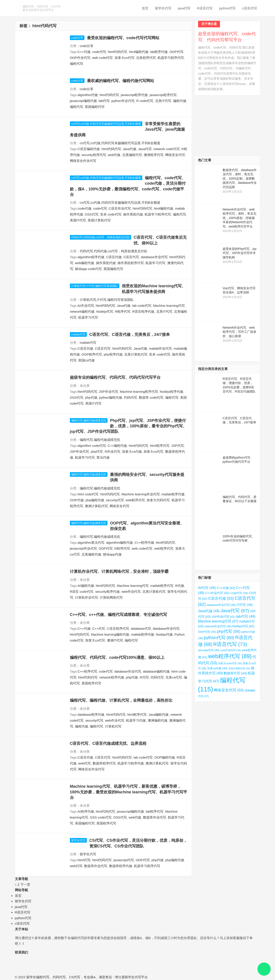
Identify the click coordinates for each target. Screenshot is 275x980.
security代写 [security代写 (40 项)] (209, 650)
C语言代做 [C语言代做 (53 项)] (221, 598)
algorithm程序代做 (91, 257)
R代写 (144, 677)
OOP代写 (177, 52)
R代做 (180, 586)
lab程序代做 (159, 52)
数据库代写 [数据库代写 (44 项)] (235, 673)
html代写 (84, 860)
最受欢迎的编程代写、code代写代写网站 (123, 38)
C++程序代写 (87, 671)
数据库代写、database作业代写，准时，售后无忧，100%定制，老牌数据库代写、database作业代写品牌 (240, 179)
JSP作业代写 (108, 392)
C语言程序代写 (118, 628)
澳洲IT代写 (115, 640)
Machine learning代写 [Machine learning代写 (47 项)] (218, 621)
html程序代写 (160, 446)
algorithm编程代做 (119, 543)
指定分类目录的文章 (213, 369)
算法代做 (103, 457)
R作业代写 (113, 451)
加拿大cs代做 (132, 451)
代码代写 (130, 397)
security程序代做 (107, 592)
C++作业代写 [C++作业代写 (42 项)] (217, 593)
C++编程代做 (117, 446)
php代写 (97, 451)
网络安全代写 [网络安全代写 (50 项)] (229, 690)
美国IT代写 (78, 220)
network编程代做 (82, 311)
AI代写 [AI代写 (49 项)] (207, 588)
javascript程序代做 (134, 95)
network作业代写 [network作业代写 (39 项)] (218, 626)
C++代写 (99, 628)
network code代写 (166, 149)
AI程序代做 (86, 811)
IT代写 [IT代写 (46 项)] (245, 605)
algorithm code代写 (92, 446)
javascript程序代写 (163, 95)
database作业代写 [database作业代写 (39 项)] (221, 605)
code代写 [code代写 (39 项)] (239, 593)
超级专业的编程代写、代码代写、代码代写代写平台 (115, 377)
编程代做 (180, 101)
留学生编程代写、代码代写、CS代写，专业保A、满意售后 (69, 977)
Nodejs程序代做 (172, 392)
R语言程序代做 (143, 311)
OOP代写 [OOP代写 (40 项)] (207, 632)
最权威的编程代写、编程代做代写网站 (121, 81)
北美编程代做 (91, 554)
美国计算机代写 (99, 220)
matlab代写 (78, 334)
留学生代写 (163, 8)
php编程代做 (95, 500)
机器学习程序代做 (131, 763)
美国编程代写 (85, 823)
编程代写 (76, 64)
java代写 (184, 8)
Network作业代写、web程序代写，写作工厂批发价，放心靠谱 (240, 332)
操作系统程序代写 (131, 263)
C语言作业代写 (120, 208)
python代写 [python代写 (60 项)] (219, 638)
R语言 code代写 (82, 592)
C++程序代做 (144, 543)
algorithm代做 (88, 95)
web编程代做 (85, 263)
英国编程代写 (95, 107)
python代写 (227, 8)
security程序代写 (94, 155)
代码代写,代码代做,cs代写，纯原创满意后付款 (100, 237)
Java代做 (130, 149)
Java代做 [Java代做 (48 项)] (209, 611)
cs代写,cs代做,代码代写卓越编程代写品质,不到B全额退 (106, 124)
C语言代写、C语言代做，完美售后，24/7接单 (130, 335)
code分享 (77, 38)
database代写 (141, 628)
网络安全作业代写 (83, 161)
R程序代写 (123, 311)
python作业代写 (123, 101)
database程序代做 (91, 714)
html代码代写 (117, 52)
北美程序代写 (146, 58)
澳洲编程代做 (158, 720)
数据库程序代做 (121, 866)
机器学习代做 (136, 720)
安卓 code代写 (111, 214)
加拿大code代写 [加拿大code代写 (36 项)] (230, 663)
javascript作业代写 (83, 548)
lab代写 (104, 101)
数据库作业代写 (155, 817)
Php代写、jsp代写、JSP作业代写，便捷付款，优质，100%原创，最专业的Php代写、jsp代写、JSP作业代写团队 (128, 426)
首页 (145, 8)
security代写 (115, 500)
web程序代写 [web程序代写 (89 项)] (230, 656)
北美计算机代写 (136, 354)
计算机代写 (113, 726)
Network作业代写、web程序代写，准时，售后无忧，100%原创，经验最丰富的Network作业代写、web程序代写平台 (240, 218)
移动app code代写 (88, 269)
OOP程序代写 (92, 354)
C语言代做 (114, 257)
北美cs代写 (174, 677)
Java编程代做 (159, 714)
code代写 (99, 52)
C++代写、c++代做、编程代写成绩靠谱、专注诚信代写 (118, 615)
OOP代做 (77, 500)
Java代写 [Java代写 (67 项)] (235, 611)
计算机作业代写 (86, 597)
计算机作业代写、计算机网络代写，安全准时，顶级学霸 (119, 572)
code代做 (84, 208)
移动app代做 (112, 554)
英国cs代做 (86, 360)
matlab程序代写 (162, 586)
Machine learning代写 (169, 306)
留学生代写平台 (136, 977)
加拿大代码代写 (158, 500)
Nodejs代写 (105, 311)
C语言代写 (131, 257)
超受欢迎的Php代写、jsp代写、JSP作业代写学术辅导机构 (240, 253)
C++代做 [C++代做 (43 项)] (226, 588)
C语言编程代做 (89, 149)
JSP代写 (177, 446)
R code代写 (145, 101)
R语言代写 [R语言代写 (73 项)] (230, 644)
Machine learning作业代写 (140, 494)
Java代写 (145, 149)
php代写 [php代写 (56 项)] (229, 631)
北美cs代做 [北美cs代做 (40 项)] (217, 668)
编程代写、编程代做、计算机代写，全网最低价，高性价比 (121, 700)
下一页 (25, 884)
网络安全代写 (175, 155)
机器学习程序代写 (171, 58)
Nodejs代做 (164, 634)
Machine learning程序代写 (139, 392)
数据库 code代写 (151, 397)
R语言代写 (205, 8)
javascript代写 (124, 860)
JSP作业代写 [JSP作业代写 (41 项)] (223, 617)
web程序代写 (135, 500)
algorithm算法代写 (91, 543)
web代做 (114, 155)
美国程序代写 (91, 683)
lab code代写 (142, 306)
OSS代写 (92, 214)
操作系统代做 (133, 214)
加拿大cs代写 (124, 58)
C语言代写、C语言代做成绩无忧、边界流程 (108, 743)
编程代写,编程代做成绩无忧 (89, 420)
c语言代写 (250, 8)
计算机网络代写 (111, 597)
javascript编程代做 (83, 101)
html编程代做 (139, 52)
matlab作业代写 (160, 348)
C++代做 (84, 52)
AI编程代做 (86, 586)
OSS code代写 (101, 817)
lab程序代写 (154, 811)
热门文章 (205, 160)
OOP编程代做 (164, 757)
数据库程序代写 (104, 763)
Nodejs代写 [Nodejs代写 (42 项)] (243, 626)
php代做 (91, 397)
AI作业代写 (86, 306)
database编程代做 (156, 671)
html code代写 (88, 494)
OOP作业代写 (80, 58)
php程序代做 (113, 354)
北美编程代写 (132, 155)
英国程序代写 (106, 823)
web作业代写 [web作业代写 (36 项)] (231, 650)
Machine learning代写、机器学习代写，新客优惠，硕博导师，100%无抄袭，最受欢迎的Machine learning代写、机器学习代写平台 (129, 792)
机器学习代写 (155, 263)
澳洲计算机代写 (96, 506)
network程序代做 (112, 677)
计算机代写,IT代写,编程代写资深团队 (95, 286)
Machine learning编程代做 (110, 634)
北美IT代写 (163, 101)
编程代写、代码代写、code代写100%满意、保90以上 (117, 657)
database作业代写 (154, 257)
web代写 (85, 763)
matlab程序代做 (173, 494)
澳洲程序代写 (154, 155)
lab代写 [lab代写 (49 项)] (246, 616)
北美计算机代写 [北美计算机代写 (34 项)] (239, 668)
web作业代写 (131, 592)
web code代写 (102, 58)
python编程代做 (111, 397)
